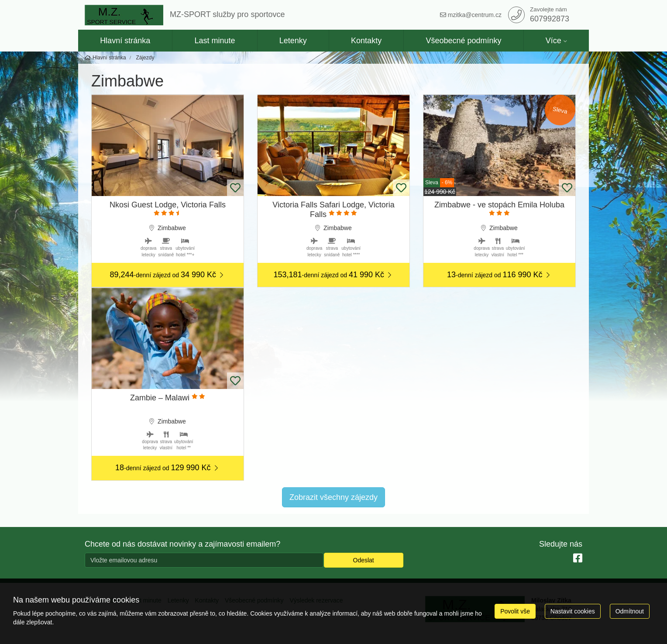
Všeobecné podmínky (463, 41)
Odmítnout (630, 611)
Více (554, 41)
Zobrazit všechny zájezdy (333, 497)
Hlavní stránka (125, 41)
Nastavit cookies (573, 611)
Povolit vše (515, 611)
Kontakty (366, 41)
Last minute (215, 41)
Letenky (293, 41)
